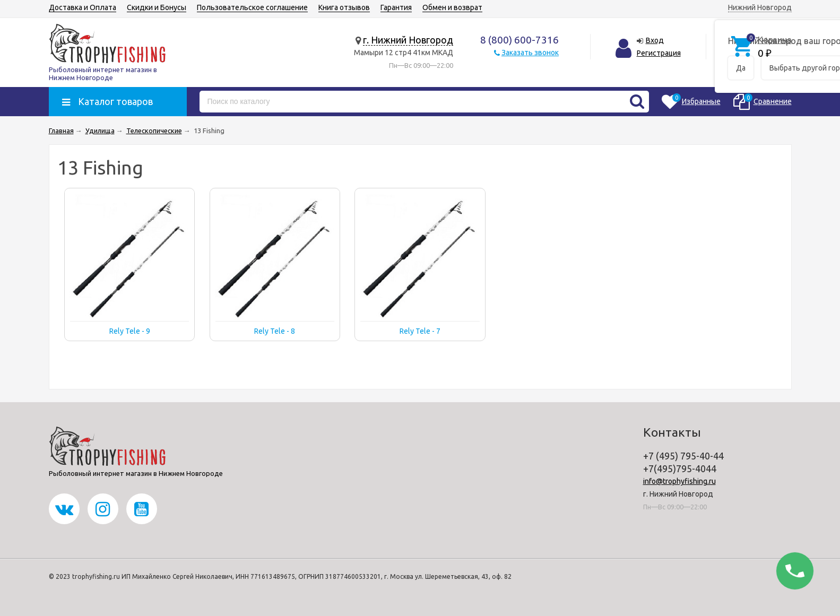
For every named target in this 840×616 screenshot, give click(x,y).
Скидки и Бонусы (157, 7)
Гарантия (396, 7)
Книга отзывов (344, 7)
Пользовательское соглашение (252, 7)
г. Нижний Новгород (408, 40)
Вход (655, 40)
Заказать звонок (530, 53)
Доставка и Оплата (83, 7)
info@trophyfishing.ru (679, 481)
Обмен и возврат (452, 7)
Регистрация (659, 53)
